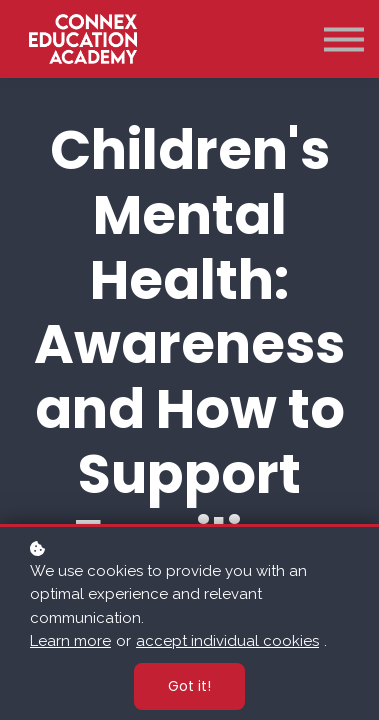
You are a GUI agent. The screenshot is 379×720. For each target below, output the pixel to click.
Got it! (189, 686)
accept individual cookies (227, 641)
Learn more (70, 641)
